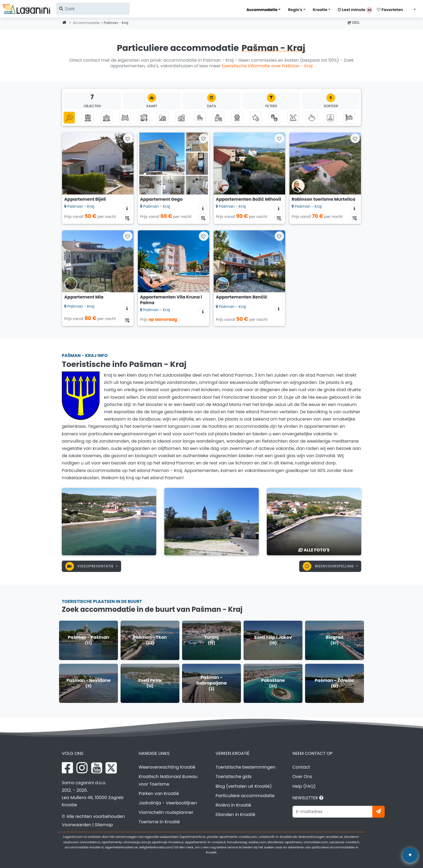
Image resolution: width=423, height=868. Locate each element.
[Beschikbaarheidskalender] (127, 217)
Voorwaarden (76, 825)
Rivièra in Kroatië (233, 805)
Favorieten (390, 10)
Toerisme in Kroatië (159, 822)
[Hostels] (349, 118)
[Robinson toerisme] (163, 118)
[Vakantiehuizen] (106, 118)
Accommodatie (262, 10)
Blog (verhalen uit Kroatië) (244, 786)
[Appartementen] (88, 118)
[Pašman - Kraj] (109, 521)
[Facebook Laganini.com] (67, 768)
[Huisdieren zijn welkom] (274, 118)
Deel (354, 22)
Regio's (295, 10)
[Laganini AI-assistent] (410, 855)
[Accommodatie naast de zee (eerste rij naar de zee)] (200, 118)
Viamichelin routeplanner (166, 812)
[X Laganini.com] (111, 768)
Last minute (355, 10)
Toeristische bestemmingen (245, 767)
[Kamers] (125, 118)
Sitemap (104, 825)
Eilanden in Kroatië (235, 815)
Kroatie (320, 10)
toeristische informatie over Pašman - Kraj (267, 66)
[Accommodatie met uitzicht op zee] (293, 118)
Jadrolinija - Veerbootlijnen (168, 803)
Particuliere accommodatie (245, 796)
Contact (301, 767)
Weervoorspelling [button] (329, 566)
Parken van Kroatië (159, 794)
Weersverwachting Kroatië (167, 767)
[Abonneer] (378, 812)
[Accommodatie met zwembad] (218, 118)
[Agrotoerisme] (181, 118)
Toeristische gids (233, 777)
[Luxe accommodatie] (256, 118)
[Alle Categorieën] (69, 118)
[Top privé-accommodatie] (237, 118)
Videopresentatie (90, 566)
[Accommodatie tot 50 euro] (312, 118)
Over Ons (302, 777)
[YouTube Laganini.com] (97, 768)
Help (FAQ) (304, 786)
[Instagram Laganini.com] (82, 768)
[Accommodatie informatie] (127, 208)
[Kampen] (330, 118)
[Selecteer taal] (413, 9)
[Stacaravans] (144, 118)
